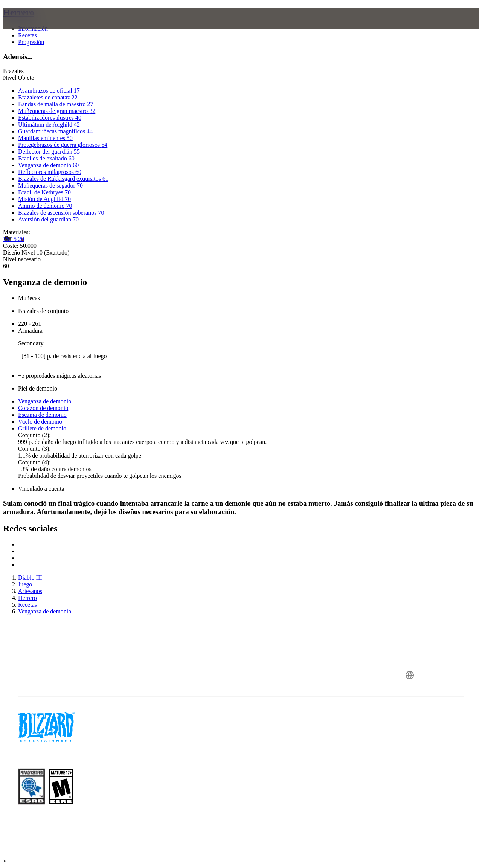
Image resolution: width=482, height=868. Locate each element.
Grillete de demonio (42, 428)
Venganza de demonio (45, 401)
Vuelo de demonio (40, 422)
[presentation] (32, 27)
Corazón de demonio (43, 408)
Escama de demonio (42, 415)
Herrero (19, 12)
